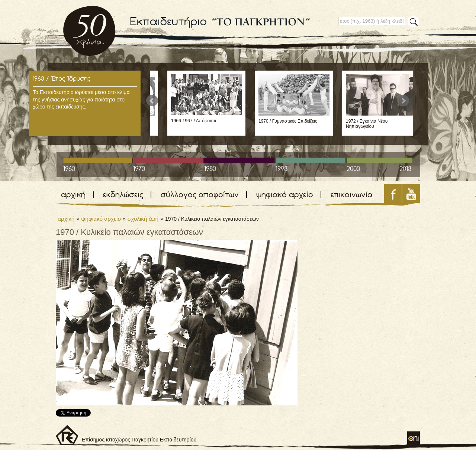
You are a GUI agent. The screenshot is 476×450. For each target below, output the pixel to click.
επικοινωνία (352, 195)
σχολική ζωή (143, 219)
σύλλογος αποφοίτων (200, 195)
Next (403, 101)
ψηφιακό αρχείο (285, 195)
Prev (152, 101)
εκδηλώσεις (123, 195)
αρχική (73, 195)
